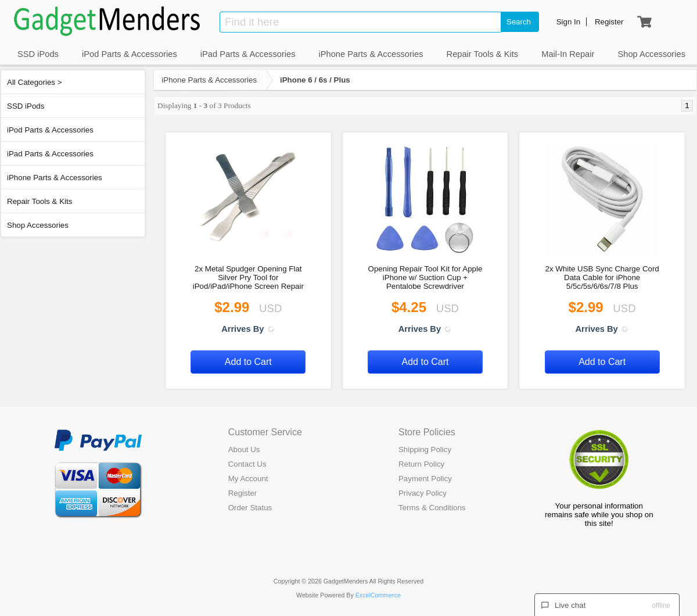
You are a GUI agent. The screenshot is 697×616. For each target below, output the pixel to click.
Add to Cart (248, 362)
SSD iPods (26, 106)
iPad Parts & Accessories (50, 154)
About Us (244, 450)
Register (243, 493)
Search (519, 22)
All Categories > (34, 82)
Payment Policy (425, 479)
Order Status (250, 508)
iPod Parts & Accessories (50, 130)
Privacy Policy (423, 493)
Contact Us (247, 464)
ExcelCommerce (378, 595)
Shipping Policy (425, 450)
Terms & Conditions (432, 508)
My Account (248, 479)
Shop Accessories (38, 225)
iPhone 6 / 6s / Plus (315, 80)
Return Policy (421, 464)
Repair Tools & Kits (39, 201)
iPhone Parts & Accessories (55, 178)
